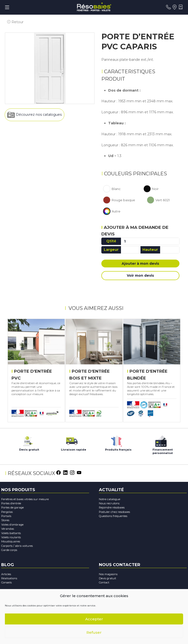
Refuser (94, 632)
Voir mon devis (140, 276)
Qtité (111, 242)
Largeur (111, 250)
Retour (13, 18)
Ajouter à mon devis (140, 264)
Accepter (94, 619)
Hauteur (150, 250)
